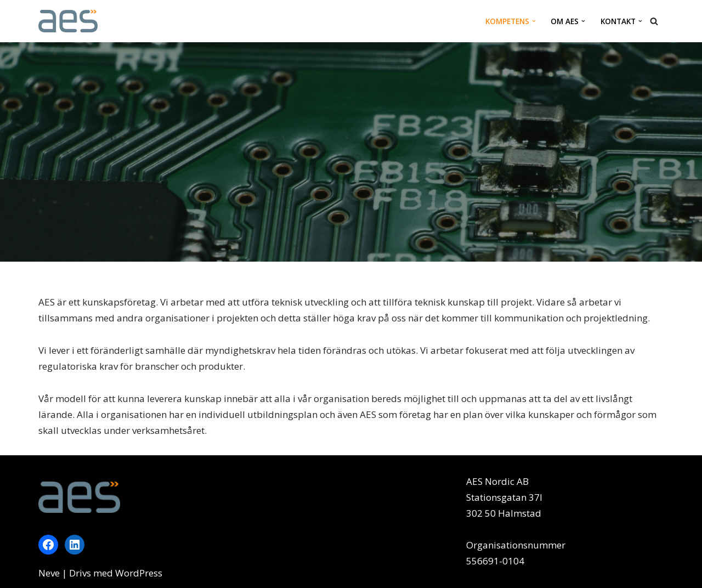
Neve (49, 573)
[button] (534, 21)
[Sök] (654, 21)
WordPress (139, 573)
